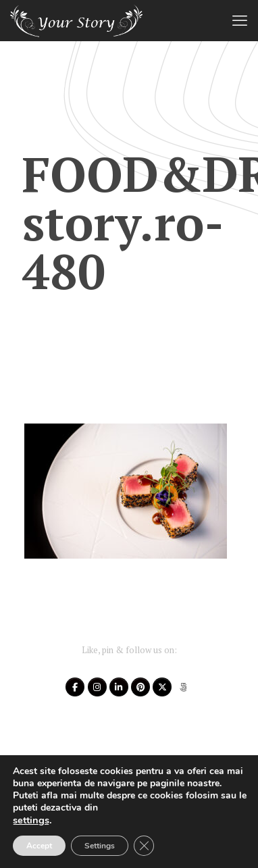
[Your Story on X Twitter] (162, 687)
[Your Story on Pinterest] (140, 687)
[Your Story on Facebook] (75, 687)
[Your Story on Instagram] (97, 687)
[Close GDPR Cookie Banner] (144, 846)
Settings (100, 846)
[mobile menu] (240, 20)
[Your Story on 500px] (184, 687)
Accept (39, 846)
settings (31, 820)
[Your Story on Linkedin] (119, 687)
